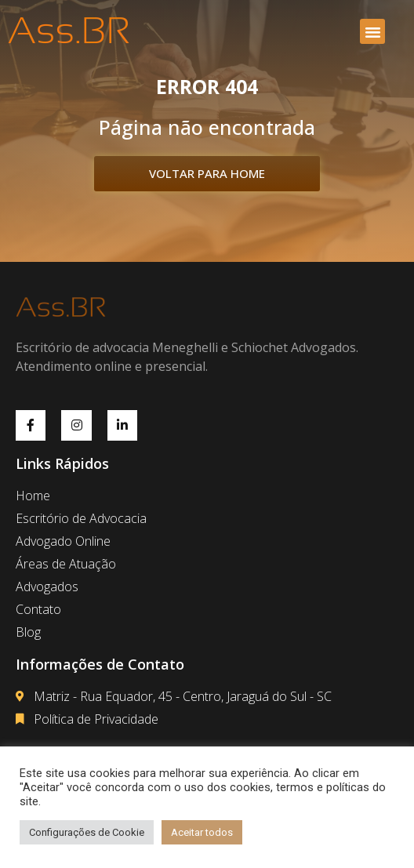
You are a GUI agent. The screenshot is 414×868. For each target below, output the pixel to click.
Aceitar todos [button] (202, 832)
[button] (372, 31)
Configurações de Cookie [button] (87, 832)
